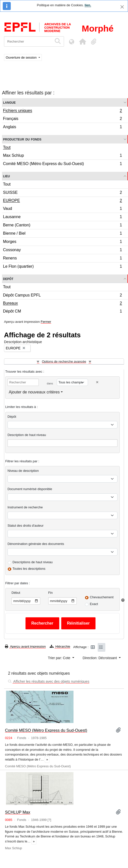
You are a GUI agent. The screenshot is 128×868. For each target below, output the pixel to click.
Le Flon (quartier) (62, 267)
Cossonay (62, 251)
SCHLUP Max (18, 812)
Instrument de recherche (25, 507)
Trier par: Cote (59, 658)
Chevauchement (102, 597)
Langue (9, 102)
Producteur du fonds (22, 139)
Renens (62, 259)
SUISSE (62, 193)
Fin (50, 593)
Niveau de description (23, 471)
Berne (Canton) (62, 226)
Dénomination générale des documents (36, 544)
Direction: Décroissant (100, 658)
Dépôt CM (62, 312)
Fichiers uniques (62, 111)
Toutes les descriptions (29, 569)
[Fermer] (122, 7)
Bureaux (62, 304)
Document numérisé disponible (30, 489)
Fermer (46, 322)
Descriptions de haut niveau (32, 562)
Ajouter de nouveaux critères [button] (34, 392)
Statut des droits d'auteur (25, 526)
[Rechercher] (28, 41)
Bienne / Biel (62, 234)
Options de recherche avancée (64, 361)
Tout (7, 147)
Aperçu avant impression (25, 646)
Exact (94, 604)
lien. (88, 5)
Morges (62, 242)
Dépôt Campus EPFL (62, 296)
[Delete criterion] (97, 382)
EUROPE (62, 201)
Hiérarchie (60, 646)
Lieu (6, 176)
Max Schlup (62, 156)
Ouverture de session (22, 57)
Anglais (62, 127)
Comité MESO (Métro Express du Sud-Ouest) (62, 164)
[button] (82, 42)
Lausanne (62, 218)
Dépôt (12, 417)
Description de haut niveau (27, 435)
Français (62, 119)
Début (16, 593)
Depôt (8, 279)
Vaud (62, 209)
